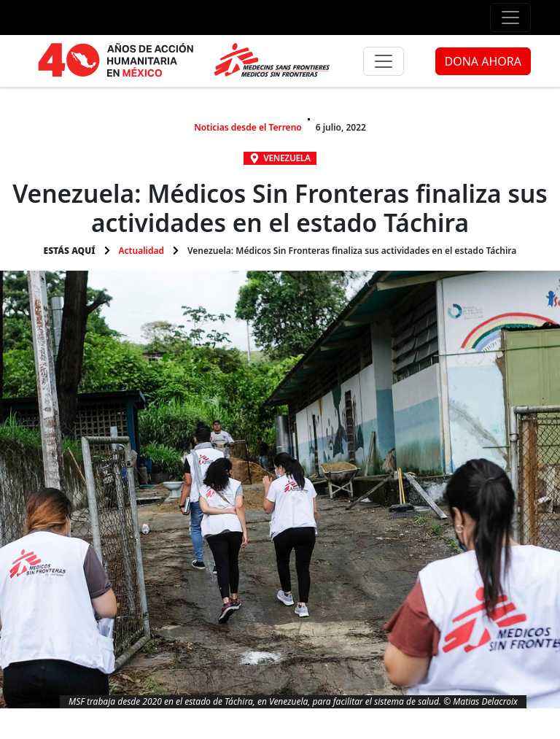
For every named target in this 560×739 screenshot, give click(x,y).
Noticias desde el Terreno (248, 127)
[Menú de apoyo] (510, 18)
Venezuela (287, 158)
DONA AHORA (483, 61)
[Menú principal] (384, 61)
